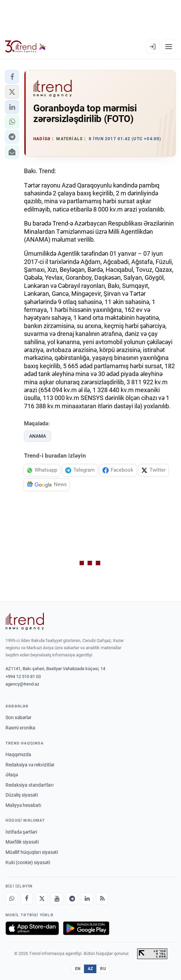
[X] (42, 898)
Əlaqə (12, 775)
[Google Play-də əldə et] (86, 928)
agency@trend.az (22, 684)
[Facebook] (27, 898)
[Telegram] (72, 898)
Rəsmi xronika (20, 728)
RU (103, 969)
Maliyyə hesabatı (23, 805)
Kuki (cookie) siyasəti (28, 862)
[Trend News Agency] (25, 621)
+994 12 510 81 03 (23, 676)
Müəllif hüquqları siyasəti (32, 852)
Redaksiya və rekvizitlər (30, 765)
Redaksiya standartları (29, 785)
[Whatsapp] (12, 898)
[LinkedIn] (87, 898)
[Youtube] (57, 898)
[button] (12, 77)
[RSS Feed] (102, 898)
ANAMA (38, 436)
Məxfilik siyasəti (22, 842)
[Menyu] (169, 47)
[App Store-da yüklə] (32, 928)
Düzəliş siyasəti (22, 795)
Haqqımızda (18, 754)
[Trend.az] (26, 47)
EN (78, 969)
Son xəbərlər (19, 717)
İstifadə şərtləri (21, 832)
